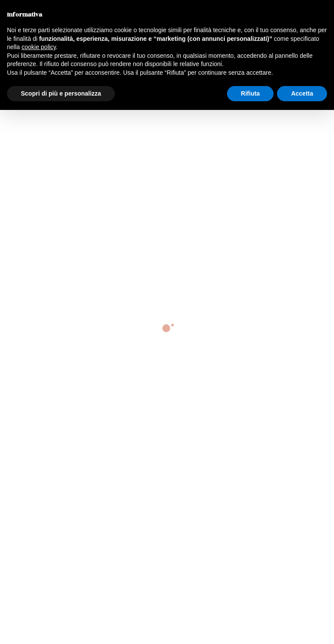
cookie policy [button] (38, 47)
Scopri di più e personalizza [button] (61, 93)
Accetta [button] (302, 93)
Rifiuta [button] (250, 93)
